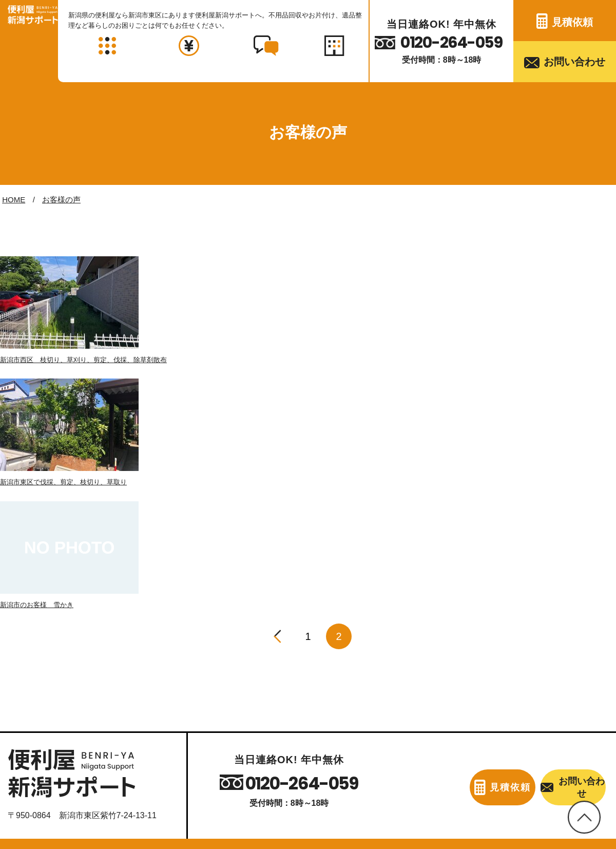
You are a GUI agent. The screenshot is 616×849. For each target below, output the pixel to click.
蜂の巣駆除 (400, 751)
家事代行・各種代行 (564, 707)
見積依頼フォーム (417, 780)
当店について (46, 780)
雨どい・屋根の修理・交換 (249, 729)
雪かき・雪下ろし (413, 707)
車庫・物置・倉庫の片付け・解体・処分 (85, 751)
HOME (14, 200)
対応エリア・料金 (143, 780)
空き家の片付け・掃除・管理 (65, 729)
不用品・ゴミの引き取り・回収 (69, 685)
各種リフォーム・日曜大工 (429, 729)
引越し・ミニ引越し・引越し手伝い (266, 707)
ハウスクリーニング (564, 685)
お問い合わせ (574, 62)
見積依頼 (572, 22)
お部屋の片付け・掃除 (52, 707)
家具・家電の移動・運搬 (245, 685)
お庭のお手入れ (409, 685)
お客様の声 (61, 200)
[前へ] (277, 417)
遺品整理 (217, 751)
